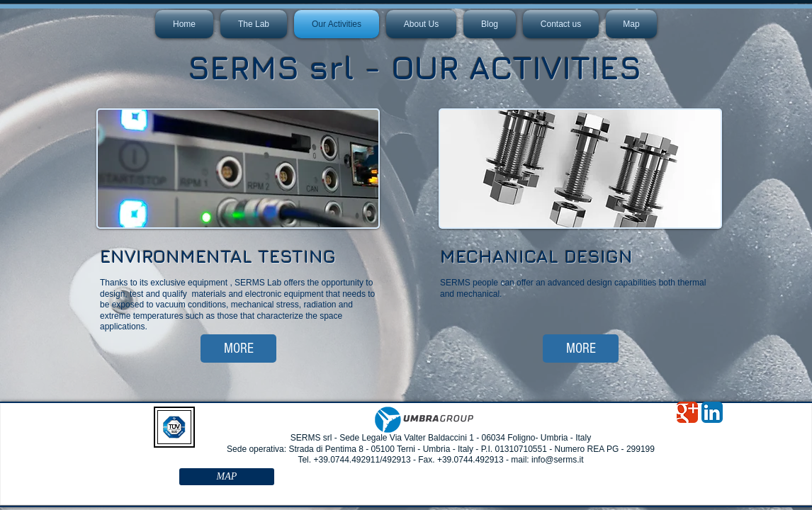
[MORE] (238, 348)
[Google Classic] (687, 412)
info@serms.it (558, 460)
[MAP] (227, 477)
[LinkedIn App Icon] (712, 412)
